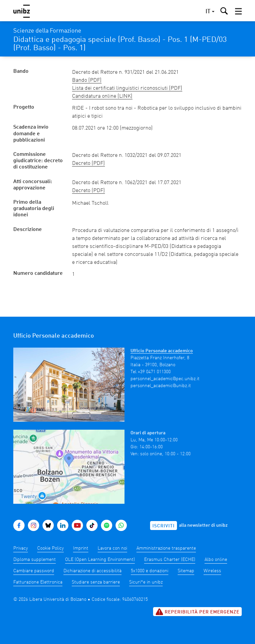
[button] (238, 11)
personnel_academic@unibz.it (161, 386)
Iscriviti (164, 526)
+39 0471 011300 (154, 372)
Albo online (216, 560)
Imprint (81, 548)
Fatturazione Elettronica (38, 582)
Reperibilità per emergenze (197, 612)
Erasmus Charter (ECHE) (170, 560)
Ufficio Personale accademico (162, 351)
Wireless (212, 571)
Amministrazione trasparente (166, 548)
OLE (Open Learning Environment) (100, 560)
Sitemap (186, 571)
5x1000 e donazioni (150, 571)
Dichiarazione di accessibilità (92, 571)
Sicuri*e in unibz (146, 582)
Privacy (21, 548)
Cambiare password (34, 571)
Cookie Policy (50, 548)
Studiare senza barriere (96, 582)
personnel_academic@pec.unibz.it (165, 379)
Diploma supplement (35, 560)
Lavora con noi (112, 548)
